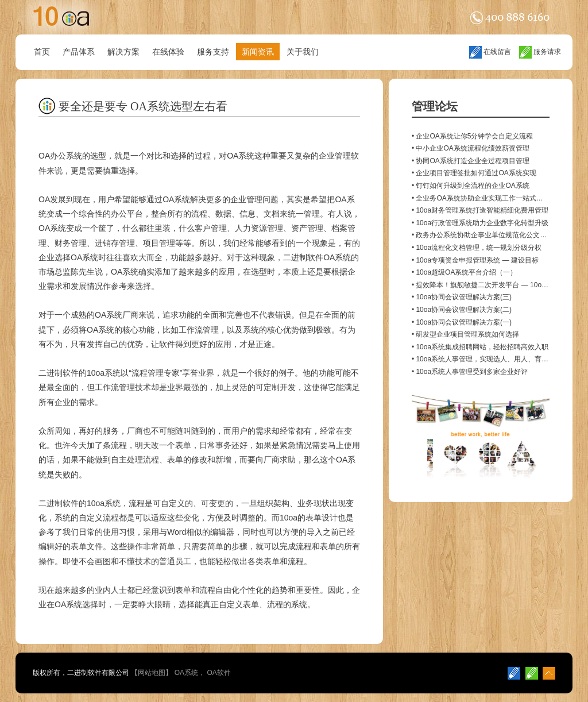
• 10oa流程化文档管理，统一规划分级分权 (477, 248)
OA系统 (186, 673)
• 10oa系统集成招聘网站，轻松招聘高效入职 (480, 347)
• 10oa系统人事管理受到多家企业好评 (470, 372)
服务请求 (540, 52)
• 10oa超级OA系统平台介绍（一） (465, 272)
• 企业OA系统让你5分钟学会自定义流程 (473, 136)
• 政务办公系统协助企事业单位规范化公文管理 (483, 235)
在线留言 (490, 52)
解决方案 (123, 52)
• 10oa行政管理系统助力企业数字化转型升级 (480, 223)
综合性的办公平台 (111, 214)
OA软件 (218, 673)
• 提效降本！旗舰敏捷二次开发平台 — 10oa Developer (495, 285)
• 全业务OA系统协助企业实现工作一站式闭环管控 (488, 198)
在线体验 (168, 52)
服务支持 (213, 52)
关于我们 (303, 52)
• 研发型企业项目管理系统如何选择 (466, 334)
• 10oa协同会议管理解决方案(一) (462, 322)
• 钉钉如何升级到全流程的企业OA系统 (471, 186)
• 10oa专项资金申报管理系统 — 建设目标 (475, 260)
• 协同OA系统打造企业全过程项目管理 (471, 161)
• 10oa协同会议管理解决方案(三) (462, 297)
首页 (42, 52)
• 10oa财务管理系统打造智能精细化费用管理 (480, 210)
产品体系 (79, 52)
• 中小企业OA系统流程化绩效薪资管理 (471, 148)
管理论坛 (435, 106)
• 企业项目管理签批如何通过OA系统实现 (474, 173)
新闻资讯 (258, 52)
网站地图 (152, 673)
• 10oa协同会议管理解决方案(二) (462, 310)
